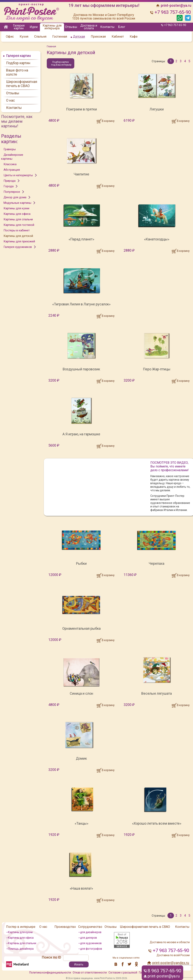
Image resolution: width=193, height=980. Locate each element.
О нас (11, 100)
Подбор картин (18, 63)
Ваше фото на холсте (17, 72)
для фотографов (91, 949)
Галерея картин (19, 27)
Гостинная (60, 37)
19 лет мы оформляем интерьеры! (104, 6)
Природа (10, 181)
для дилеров (89, 938)
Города (9, 186)
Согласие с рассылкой (123, 973)
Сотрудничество (90, 927)
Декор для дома (15, 197)
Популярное (12, 192)
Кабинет (118, 37)
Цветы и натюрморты (18, 175)
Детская (79, 37)
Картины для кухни (16, 208)
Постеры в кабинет (17, 230)
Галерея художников (18, 247)
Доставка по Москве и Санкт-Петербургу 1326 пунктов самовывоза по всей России (104, 17)
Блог (122, 27)
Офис (10, 37)
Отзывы (71, 27)
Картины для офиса (17, 214)
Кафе (134, 37)
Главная (51, 46)
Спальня (40, 37)
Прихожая (98, 37)
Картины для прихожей (19, 241)
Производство (65, 927)
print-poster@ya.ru (164, 976)
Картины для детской (18, 236)
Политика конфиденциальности (50, 973)
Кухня (24, 37)
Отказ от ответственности (90, 973)
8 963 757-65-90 (164, 971)
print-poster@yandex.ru (171, 963)
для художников (91, 943)
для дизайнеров (91, 932)
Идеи (34, 27)
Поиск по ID (51, 957)
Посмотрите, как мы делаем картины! (17, 121)
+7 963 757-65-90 (175, 25)
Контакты (107, 27)
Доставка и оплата (89, 27)
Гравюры (10, 149)
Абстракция (12, 170)
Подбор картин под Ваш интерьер (61, 63)
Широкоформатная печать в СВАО (22, 84)
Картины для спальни (18, 219)
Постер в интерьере (21, 927)
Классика (10, 164)
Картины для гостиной (19, 225)
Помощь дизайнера (21, 949)
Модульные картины (17, 203)
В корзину (108, 121)
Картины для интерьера (52, 27)
